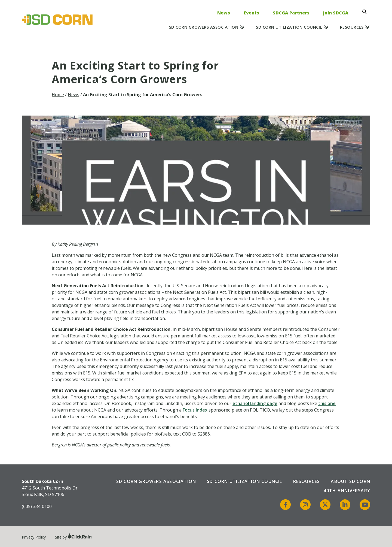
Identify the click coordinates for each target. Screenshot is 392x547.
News (224, 13)
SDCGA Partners (291, 13)
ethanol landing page (255, 403)
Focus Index (195, 410)
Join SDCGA (336, 13)
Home (58, 95)
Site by (74, 537)
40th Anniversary (347, 491)
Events (251, 13)
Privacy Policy (34, 537)
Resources (352, 27)
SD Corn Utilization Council (289, 27)
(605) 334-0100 (37, 506)
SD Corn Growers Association (204, 27)
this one (327, 403)
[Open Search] (366, 12)
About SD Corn (350, 481)
